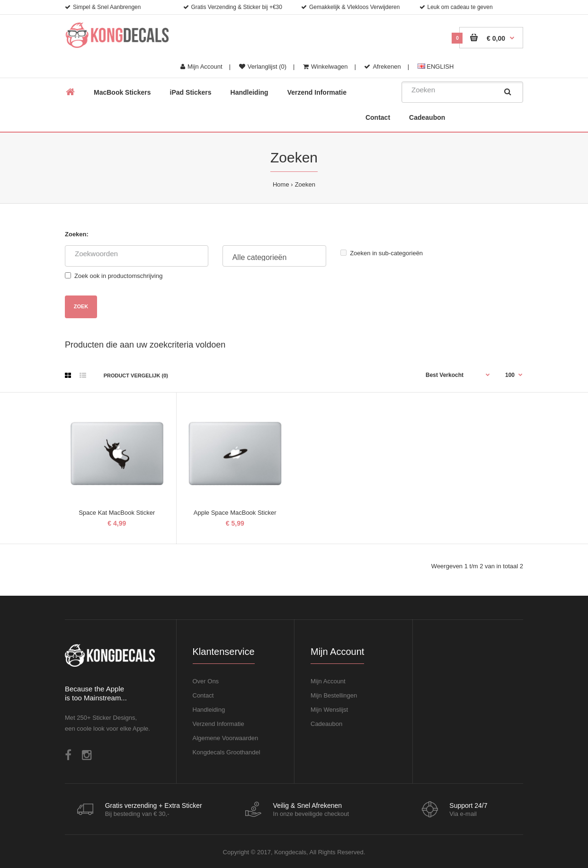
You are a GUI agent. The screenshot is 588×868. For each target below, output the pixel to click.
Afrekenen (382, 67)
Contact (203, 695)
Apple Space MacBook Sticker (235, 513)
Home (281, 184)
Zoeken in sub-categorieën (382, 253)
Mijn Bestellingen (334, 695)
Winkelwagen (325, 67)
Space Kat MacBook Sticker (117, 513)
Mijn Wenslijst (329, 710)
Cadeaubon (326, 724)
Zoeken (305, 184)
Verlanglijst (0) (263, 67)
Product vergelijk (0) (136, 376)
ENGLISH (436, 67)
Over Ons (206, 681)
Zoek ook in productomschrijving (114, 276)
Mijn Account (201, 67)
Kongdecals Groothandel (227, 752)
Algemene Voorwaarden (226, 738)
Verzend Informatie (218, 724)
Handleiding (209, 710)
